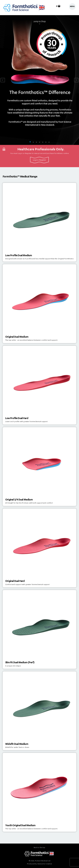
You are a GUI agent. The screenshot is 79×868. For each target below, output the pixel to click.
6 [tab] (46, 142)
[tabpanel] (39, 80)
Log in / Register (39, 160)
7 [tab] (49, 142)
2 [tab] (33, 142)
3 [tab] (36, 142)
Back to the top (39, 848)
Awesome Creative (45, 864)
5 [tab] (43, 142)
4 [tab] (39, 142)
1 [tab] (30, 142)
